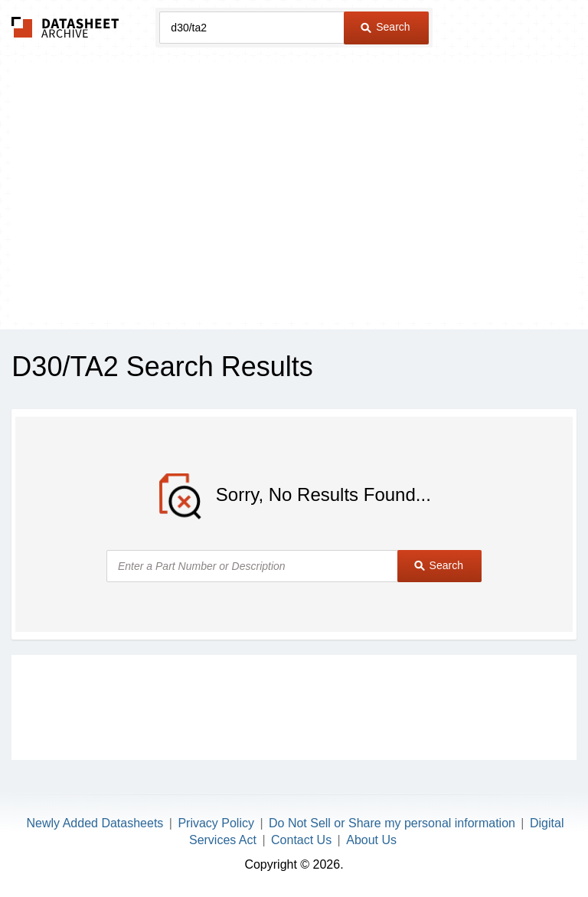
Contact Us (301, 840)
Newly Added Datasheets (95, 823)
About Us (371, 840)
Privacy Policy (216, 823)
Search (385, 27)
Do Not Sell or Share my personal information (392, 823)
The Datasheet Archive (65, 27)
